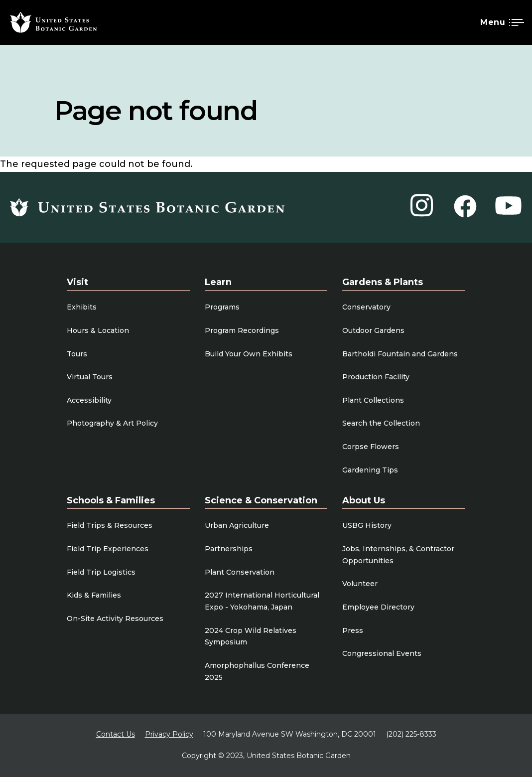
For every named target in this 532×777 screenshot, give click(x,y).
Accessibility (89, 400)
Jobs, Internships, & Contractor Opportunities (398, 555)
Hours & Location (98, 330)
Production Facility (376, 377)
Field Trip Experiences (108, 549)
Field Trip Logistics (101, 572)
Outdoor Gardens (373, 330)
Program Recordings (242, 330)
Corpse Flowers (371, 447)
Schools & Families (111, 500)
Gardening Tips (370, 470)
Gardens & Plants (383, 282)
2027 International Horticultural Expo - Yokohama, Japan (262, 601)
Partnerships (229, 549)
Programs (222, 307)
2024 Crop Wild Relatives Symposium (251, 636)
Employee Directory (378, 607)
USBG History (367, 525)
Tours (77, 354)
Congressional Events (382, 653)
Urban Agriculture (237, 525)
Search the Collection (381, 423)
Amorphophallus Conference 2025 (257, 671)
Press (353, 630)
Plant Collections (373, 400)
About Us (364, 500)
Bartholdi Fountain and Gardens (400, 354)
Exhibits (82, 307)
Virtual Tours (90, 377)
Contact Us (116, 734)
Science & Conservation (261, 500)
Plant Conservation (240, 572)
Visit (77, 282)
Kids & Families (94, 595)
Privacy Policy (169, 734)
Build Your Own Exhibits (249, 354)
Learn (218, 282)
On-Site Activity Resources (115, 619)
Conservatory (366, 307)
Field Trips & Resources (110, 525)
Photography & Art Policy (112, 423)
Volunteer (360, 584)
